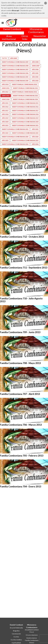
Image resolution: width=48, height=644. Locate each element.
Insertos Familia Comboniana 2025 (25, 140)
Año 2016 (5, 107)
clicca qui (15, 10)
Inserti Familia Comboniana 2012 (24, 92)
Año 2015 (5, 103)
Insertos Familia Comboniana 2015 (25, 103)
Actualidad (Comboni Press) (32, 631)
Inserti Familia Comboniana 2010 (24, 84)
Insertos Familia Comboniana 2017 (25, 111)
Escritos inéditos (16, 640)
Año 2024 (35, 137)
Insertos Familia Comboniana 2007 (15, 69)
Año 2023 (5, 133)
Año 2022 (35, 129)
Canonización (16, 634)
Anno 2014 (6, 99)
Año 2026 (35, 144)
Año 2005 (35, 73)
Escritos (16, 637)
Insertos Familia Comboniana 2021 (25, 125)
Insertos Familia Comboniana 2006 (15, 73)
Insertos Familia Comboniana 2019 (25, 118)
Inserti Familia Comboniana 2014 (25, 99)
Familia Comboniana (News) (32, 641)
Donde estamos (32, 638)
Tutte (4, 58)
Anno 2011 (6, 88)
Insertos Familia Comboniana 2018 (25, 114)
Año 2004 (35, 77)
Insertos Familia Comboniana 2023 (25, 133)
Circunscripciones (32, 635)
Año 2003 (35, 81)
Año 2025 (5, 140)
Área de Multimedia (16, 628)
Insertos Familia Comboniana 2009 (15, 62)
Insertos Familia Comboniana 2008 (15, 66)
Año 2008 (35, 62)
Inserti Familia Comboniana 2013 (25, 96)
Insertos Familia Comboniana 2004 (15, 81)
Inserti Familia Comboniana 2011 (25, 88)
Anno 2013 (6, 96)
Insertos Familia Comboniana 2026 (15, 144)
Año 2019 (5, 118)
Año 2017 (5, 111)
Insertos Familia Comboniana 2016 (25, 107)
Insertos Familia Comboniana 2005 (15, 77)
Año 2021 (5, 125)
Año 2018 (5, 114)
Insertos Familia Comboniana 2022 (15, 129)
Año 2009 (14, 58)
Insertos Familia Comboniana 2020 (25, 122)
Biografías (16, 631)
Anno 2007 (36, 66)
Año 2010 (5, 84)
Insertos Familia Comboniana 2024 (15, 137)
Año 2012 (5, 92)
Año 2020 (5, 122)
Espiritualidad (16, 643)
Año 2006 (35, 69)
